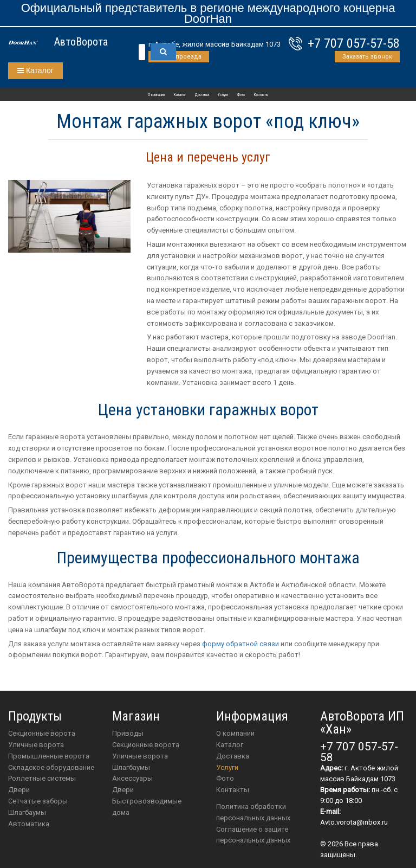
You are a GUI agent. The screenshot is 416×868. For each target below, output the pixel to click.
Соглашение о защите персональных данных (253, 835)
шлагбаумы (131, 767)
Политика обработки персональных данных (253, 812)
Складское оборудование (51, 767)
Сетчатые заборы (38, 801)
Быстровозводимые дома (147, 807)
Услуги (223, 95)
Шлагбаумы (27, 812)
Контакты (261, 95)
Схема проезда (179, 57)
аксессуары (132, 778)
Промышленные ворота (49, 756)
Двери (19, 790)
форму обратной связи (240, 644)
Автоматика (29, 824)
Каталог (35, 70)
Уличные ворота (36, 745)
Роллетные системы (42, 778)
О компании (156, 95)
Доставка (202, 95)
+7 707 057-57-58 (354, 43)
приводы (128, 733)
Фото (241, 95)
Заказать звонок (367, 57)
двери (123, 790)
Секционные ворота (42, 733)
